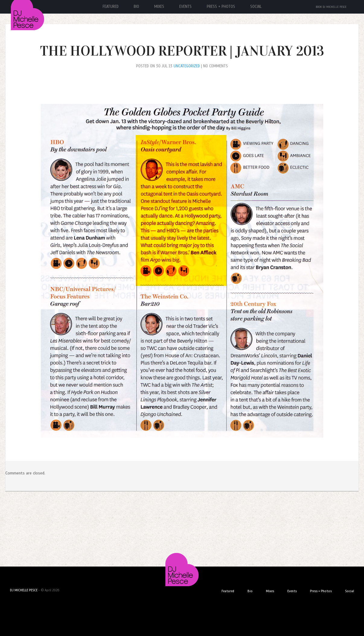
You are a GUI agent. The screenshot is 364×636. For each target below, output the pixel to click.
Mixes (159, 7)
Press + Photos (221, 7)
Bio (136, 7)
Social (256, 7)
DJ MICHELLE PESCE (24, 590)
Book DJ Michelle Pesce (331, 7)
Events (185, 7)
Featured (111, 7)
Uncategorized (187, 66)
